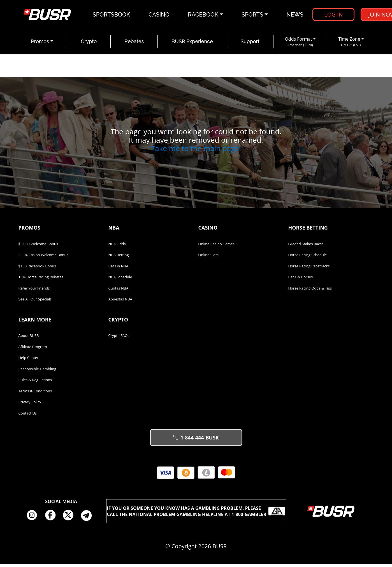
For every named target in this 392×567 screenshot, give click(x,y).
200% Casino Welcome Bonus (43, 258)
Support (250, 44)
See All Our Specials (35, 302)
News (295, 15)
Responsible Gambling (37, 372)
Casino (159, 15)
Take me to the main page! (196, 151)
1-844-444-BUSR (196, 441)
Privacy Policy (30, 405)
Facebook (52, 518)
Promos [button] (40, 44)
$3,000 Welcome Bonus (38, 247)
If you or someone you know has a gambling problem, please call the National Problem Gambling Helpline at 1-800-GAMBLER (196, 514)
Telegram (89, 518)
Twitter (70, 518)
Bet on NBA (119, 269)
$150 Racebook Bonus (37, 269)
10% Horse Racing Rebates (41, 280)
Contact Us (28, 416)
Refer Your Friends (34, 291)
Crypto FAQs (119, 339)
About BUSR (29, 339)
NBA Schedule (120, 280)
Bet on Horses (301, 280)
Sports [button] (253, 15)
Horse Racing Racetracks (309, 269)
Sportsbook (112, 15)
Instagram (34, 518)
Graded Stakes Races (306, 247)
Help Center (29, 361)
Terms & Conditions (35, 394)
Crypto (89, 44)
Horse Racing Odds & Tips (310, 291)
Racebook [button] (203, 15)
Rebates (134, 44)
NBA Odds (117, 247)
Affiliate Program (33, 350)
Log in (334, 15)
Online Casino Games (217, 247)
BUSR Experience (192, 44)
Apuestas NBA (120, 302)
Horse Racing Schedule (308, 258)
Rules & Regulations (35, 383)
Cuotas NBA (119, 291)
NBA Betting (119, 258)
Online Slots (208, 258)
